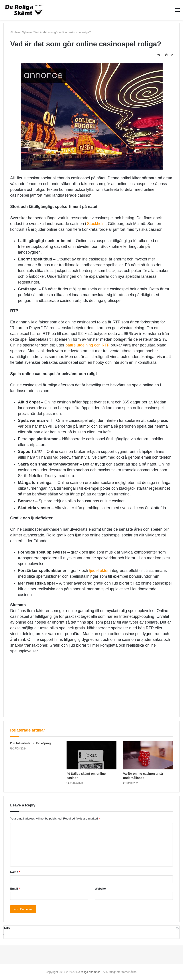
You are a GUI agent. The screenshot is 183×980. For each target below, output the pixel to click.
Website (100, 889)
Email (15, 889)
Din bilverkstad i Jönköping (30, 743)
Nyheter (27, 32)
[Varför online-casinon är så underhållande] (148, 755)
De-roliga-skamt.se (88, 972)
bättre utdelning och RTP (87, 345)
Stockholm (96, 224)
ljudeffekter (99, 571)
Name (15, 872)
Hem (15, 32)
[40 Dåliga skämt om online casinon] (91, 755)
